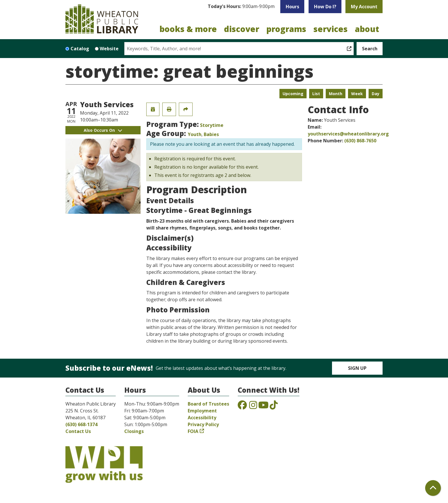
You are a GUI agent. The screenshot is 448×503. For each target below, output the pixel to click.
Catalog (80, 49)
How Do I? (325, 7)
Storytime (212, 125)
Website (109, 49)
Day (376, 94)
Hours (292, 7)
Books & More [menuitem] (188, 29)
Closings (134, 431)
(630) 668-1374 (81, 424)
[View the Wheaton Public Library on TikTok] (274, 407)
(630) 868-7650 (360, 141)
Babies (211, 134)
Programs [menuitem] (286, 29)
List (316, 94)
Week (357, 94)
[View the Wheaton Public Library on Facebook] (242, 407)
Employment (202, 411)
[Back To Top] (433, 488)
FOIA (193, 431)
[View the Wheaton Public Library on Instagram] (253, 407)
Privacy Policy (203, 424)
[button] (241, 7)
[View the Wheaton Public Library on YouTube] (263, 407)
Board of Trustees (208, 404)
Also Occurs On (103, 130)
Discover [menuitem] (242, 29)
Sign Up (357, 368)
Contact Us (78, 431)
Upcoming (293, 94)
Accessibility (202, 418)
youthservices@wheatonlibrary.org (348, 134)
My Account (364, 7)
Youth (195, 134)
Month (336, 94)
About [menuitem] (367, 29)
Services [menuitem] (331, 29)
